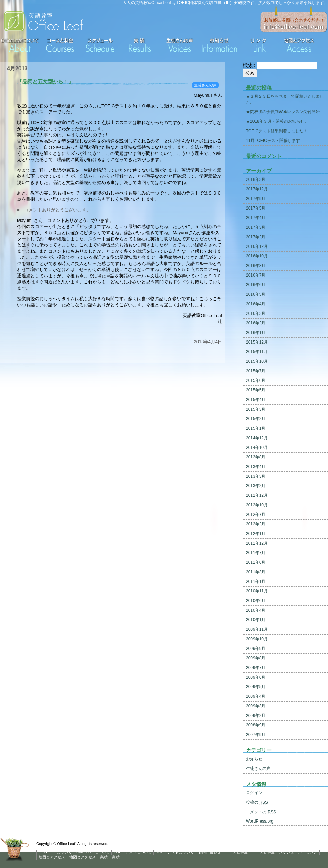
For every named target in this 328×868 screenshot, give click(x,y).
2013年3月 (256, 476)
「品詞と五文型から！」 (45, 82)
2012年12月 (257, 495)
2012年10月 (257, 505)
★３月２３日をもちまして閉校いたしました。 (285, 99)
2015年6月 (256, 380)
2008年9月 (256, 725)
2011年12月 (257, 543)
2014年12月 (257, 438)
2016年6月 (256, 285)
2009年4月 (256, 696)
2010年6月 (256, 601)
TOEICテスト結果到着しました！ (277, 131)
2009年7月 (256, 668)
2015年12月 (257, 342)
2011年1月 (256, 582)
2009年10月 (257, 639)
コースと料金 (236, 852)
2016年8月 (256, 266)
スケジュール (290, 852)
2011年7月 (256, 553)
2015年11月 (257, 352)
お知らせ (254, 759)
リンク (312, 852)
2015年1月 (256, 428)
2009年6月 (256, 677)
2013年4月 (256, 467)
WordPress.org (260, 821)
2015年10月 (257, 361)
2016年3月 (256, 313)
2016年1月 (256, 333)
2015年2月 (256, 419)
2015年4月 (256, 400)
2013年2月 (256, 486)
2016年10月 (257, 256)
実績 (104, 857)
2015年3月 (256, 409)
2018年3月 (256, 179)
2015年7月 (256, 371)
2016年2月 (256, 323)
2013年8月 (256, 457)
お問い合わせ (209, 852)
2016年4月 (256, 304)
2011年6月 (256, 562)
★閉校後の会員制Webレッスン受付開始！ (285, 112)
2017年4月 (256, 218)
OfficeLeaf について (55, 852)
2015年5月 (256, 390)
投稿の (257, 802)
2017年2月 (256, 237)
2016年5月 (256, 294)
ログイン (254, 793)
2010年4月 (256, 610)
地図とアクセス (52, 857)
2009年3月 (256, 706)
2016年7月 (256, 275)
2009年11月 (257, 629)
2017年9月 (256, 199)
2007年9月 (256, 735)
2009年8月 (256, 658)
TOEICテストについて (133, 852)
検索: (249, 65)
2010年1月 (256, 620)
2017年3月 (256, 227)
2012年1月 (256, 534)
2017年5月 (256, 208)
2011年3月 (256, 572)
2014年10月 (257, 448)
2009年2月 (256, 716)
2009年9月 (256, 649)
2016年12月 (257, 246)
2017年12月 (257, 189)
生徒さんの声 (205, 85)
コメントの (261, 812)
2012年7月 (256, 515)
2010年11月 (257, 591)
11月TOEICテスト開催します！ (275, 141)
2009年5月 (256, 687)
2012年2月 (256, 524)
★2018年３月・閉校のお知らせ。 (277, 121)
